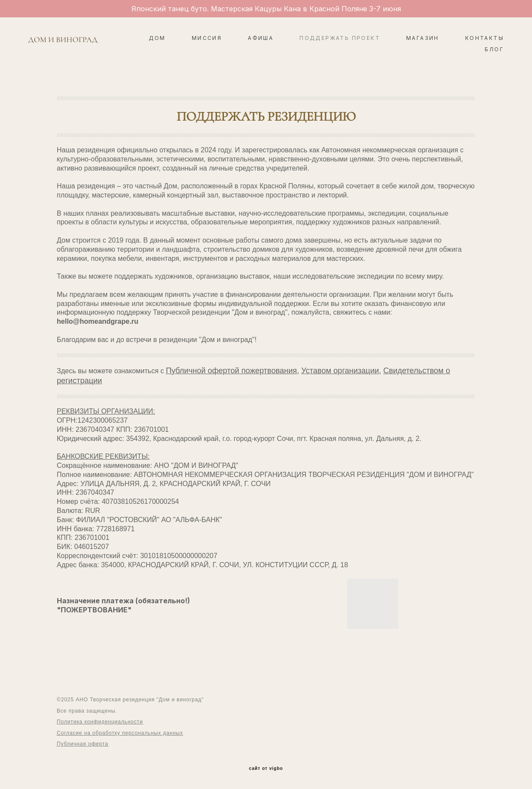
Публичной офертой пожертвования (231, 371)
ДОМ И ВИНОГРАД (63, 39)
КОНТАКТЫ (484, 38)
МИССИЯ (207, 38)
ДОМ (157, 38)
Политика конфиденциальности (100, 722)
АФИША (261, 38)
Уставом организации (340, 371)
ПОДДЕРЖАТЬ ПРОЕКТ (340, 38)
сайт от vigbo (266, 769)
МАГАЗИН (423, 38)
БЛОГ (494, 49)
